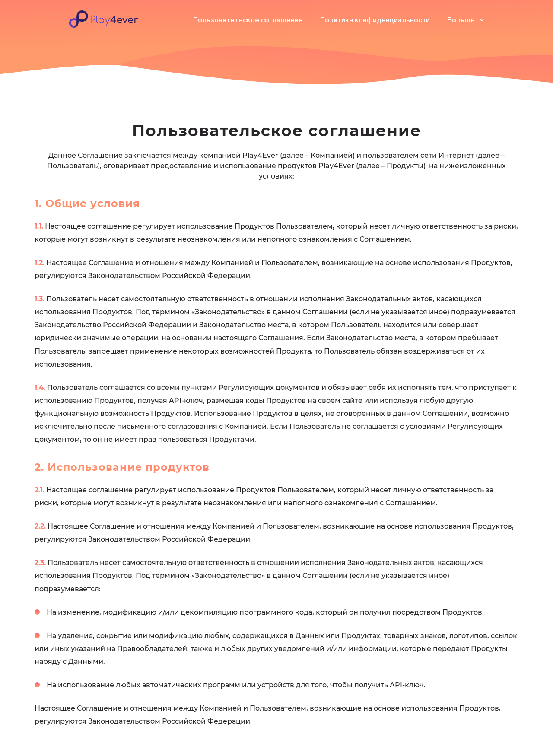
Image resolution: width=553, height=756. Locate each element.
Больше (466, 21)
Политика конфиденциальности (375, 21)
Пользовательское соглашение (248, 21)
